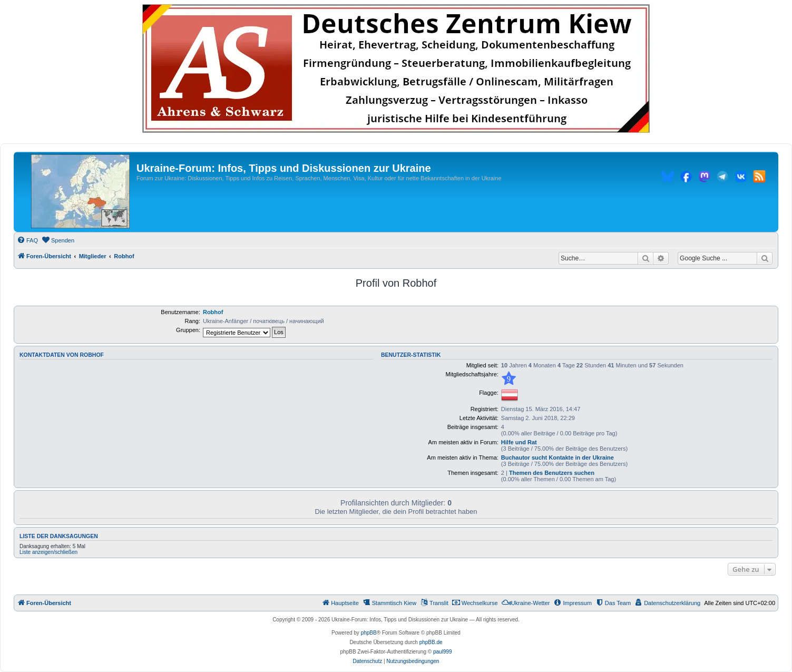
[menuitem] (27, 240)
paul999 (443, 652)
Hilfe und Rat (519, 442)
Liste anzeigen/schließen (48, 552)
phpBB (369, 633)
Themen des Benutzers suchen (552, 473)
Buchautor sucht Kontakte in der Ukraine (558, 457)
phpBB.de (431, 642)
